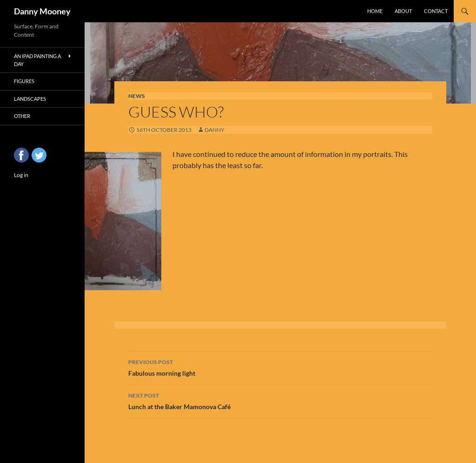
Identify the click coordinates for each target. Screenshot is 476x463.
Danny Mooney (42, 11)
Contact (436, 11)
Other (22, 116)
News (137, 96)
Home (375, 11)
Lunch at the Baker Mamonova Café (280, 400)
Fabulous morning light (280, 367)
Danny (215, 130)
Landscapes (30, 99)
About (403, 11)
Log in (21, 175)
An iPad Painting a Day (37, 60)
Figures (24, 81)
